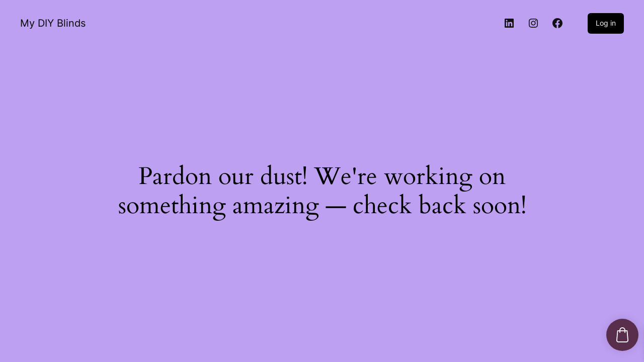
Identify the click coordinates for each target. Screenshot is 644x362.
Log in (606, 23)
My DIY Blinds (53, 23)
